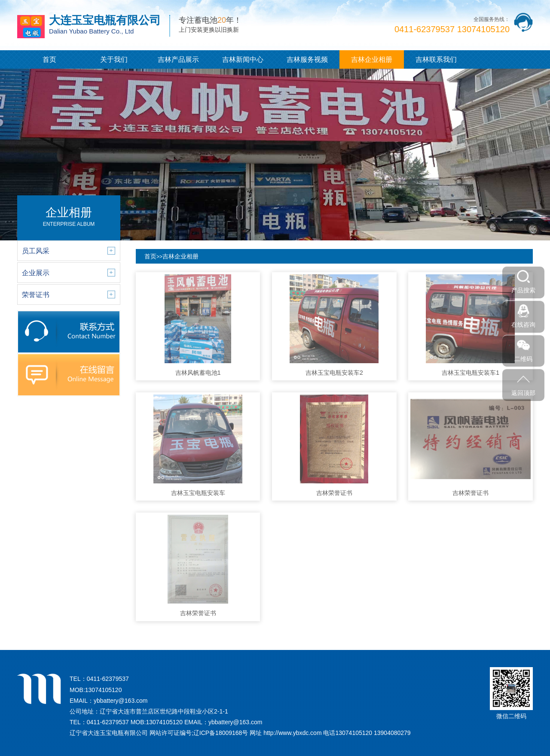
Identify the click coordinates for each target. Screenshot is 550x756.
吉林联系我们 (436, 59)
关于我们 (114, 59)
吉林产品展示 (178, 59)
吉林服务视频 (307, 59)
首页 (49, 59)
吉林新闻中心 (243, 59)
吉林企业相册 (372, 59)
